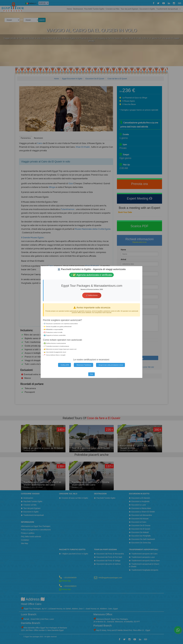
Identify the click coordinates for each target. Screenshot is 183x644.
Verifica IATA (64, 365)
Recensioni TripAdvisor (83, 365)
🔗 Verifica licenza (92, 295)
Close (91, 374)
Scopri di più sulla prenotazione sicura (110, 365)
